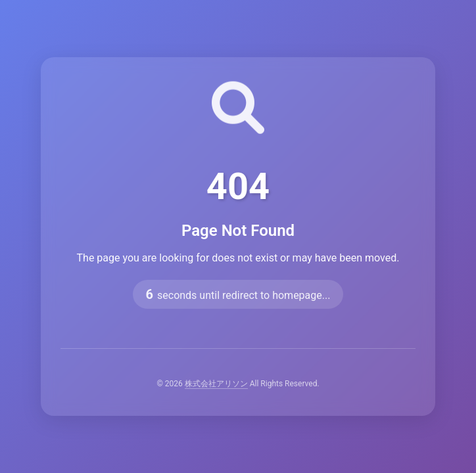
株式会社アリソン (216, 384)
